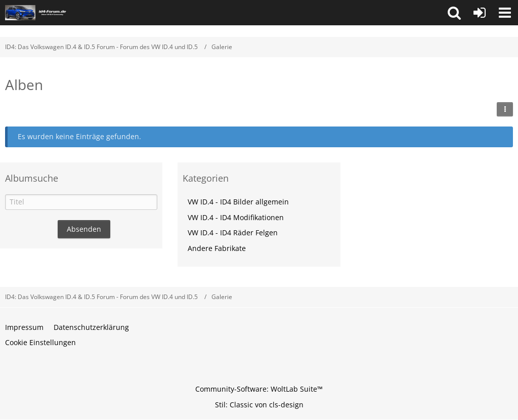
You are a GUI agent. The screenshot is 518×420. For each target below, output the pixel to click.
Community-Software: (259, 389)
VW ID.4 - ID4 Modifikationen (236, 217)
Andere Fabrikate (217, 248)
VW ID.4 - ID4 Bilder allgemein (238, 202)
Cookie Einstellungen (40, 342)
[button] (454, 13)
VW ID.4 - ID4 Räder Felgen (233, 233)
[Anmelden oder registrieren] (480, 13)
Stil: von (259, 405)
